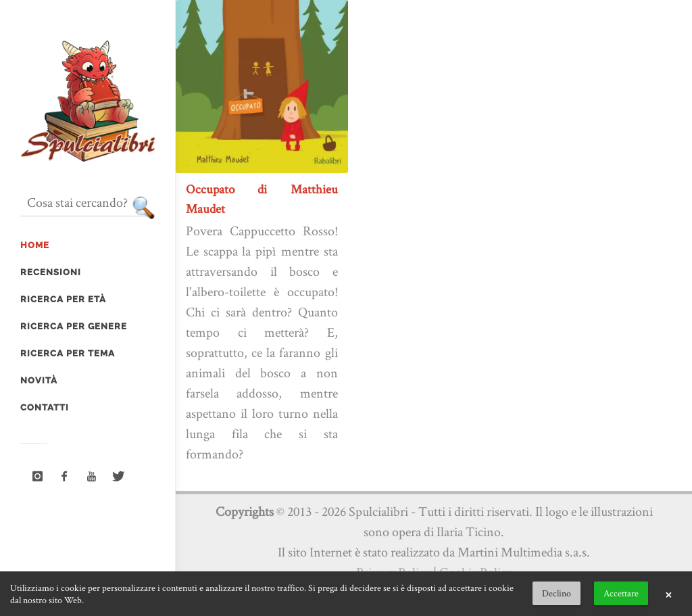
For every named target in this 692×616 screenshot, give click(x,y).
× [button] (668, 594)
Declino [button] (557, 593)
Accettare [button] (621, 593)
